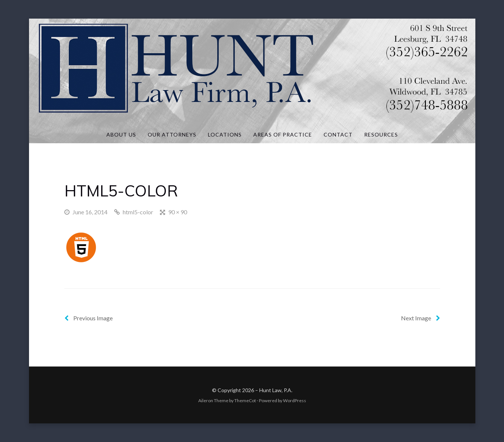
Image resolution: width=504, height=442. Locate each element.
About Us (121, 134)
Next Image (420, 318)
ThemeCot (245, 401)
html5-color (138, 212)
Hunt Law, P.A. (276, 390)
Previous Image (89, 318)
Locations (225, 134)
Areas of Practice (283, 134)
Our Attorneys (172, 134)
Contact (338, 134)
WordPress (295, 401)
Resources (381, 134)
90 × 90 (178, 212)
